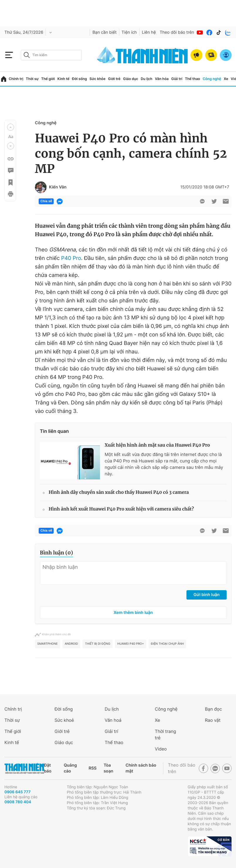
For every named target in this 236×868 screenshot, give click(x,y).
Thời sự (32, 79)
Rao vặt (213, 720)
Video (161, 749)
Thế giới (48, 79)
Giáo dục (131, 79)
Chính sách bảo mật (141, 768)
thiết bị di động (98, 644)
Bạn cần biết (104, 32)
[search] (51, 55)
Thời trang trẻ (165, 735)
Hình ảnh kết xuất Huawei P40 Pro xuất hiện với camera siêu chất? (121, 509)
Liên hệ (149, 32)
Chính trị (16, 79)
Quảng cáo (70, 768)
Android (71, 644)
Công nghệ (212, 79)
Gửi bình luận (207, 595)
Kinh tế (63, 79)
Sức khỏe (97, 79)
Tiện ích (129, 32)
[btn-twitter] (214, 201)
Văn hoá (113, 720)
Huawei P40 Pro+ (131, 644)
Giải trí (177, 79)
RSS (92, 768)
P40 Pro (71, 258)
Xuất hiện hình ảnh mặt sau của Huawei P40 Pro (157, 445)
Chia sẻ (46, 201)
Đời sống (80, 79)
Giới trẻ (114, 79)
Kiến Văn (58, 187)
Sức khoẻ (64, 720)
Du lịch (147, 79)
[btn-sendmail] (226, 201)
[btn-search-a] (27, 55)
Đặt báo (48, 768)
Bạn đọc (213, 709)
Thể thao (193, 79)
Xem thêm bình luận (133, 613)
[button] (11, 127)
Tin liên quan (54, 431)
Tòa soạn (108, 768)
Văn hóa (162, 79)
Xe (226, 79)
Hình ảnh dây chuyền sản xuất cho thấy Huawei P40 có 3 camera (119, 492)
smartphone (47, 644)
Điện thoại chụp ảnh (167, 644)
